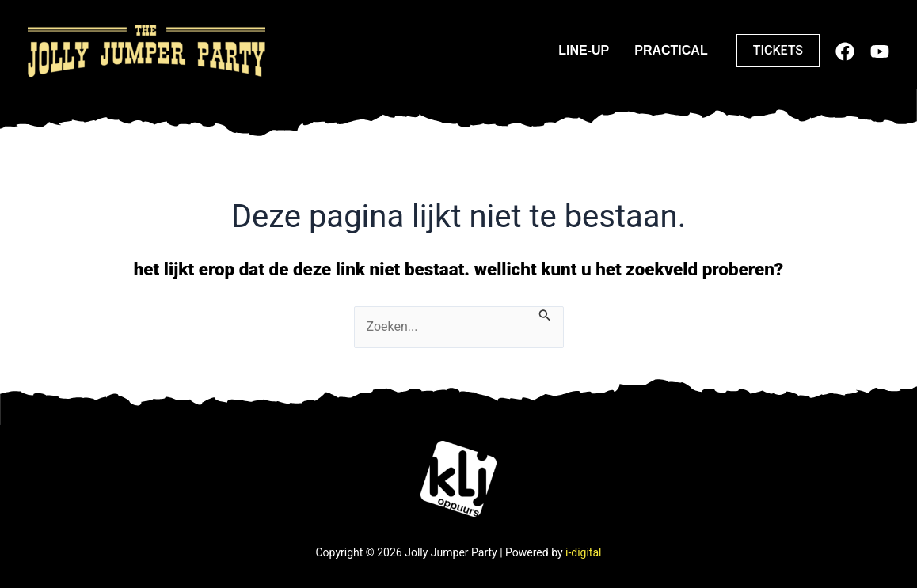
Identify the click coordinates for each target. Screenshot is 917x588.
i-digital (583, 552)
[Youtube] (880, 51)
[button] (778, 51)
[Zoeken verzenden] (545, 314)
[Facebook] (845, 51)
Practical (671, 50)
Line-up (584, 50)
